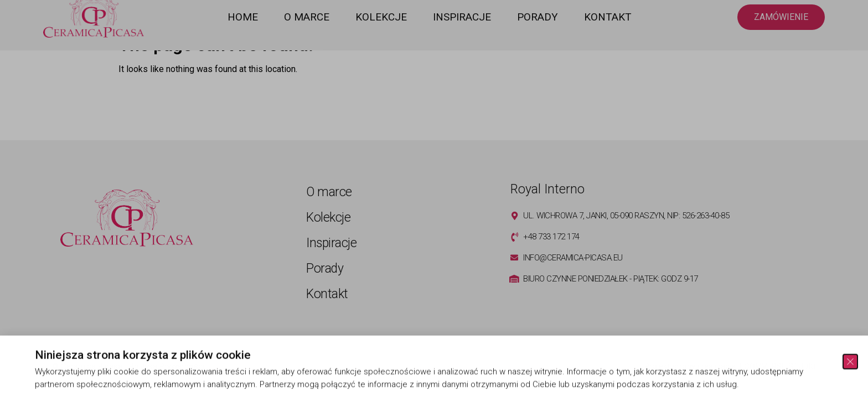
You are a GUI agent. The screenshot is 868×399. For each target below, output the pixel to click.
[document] (434, 199)
